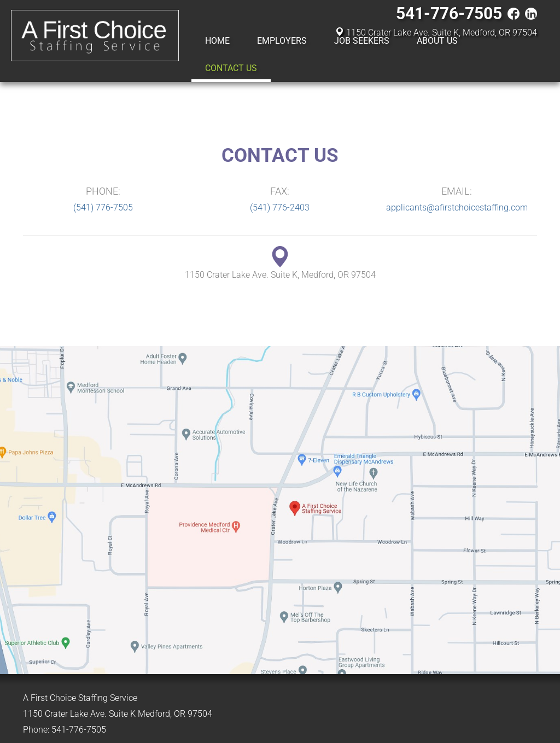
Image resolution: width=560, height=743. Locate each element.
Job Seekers (362, 41)
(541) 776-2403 (280, 207)
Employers (282, 41)
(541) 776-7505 (103, 207)
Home (217, 41)
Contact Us (231, 68)
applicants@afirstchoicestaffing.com (457, 207)
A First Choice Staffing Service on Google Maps (280, 510)
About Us (437, 41)
